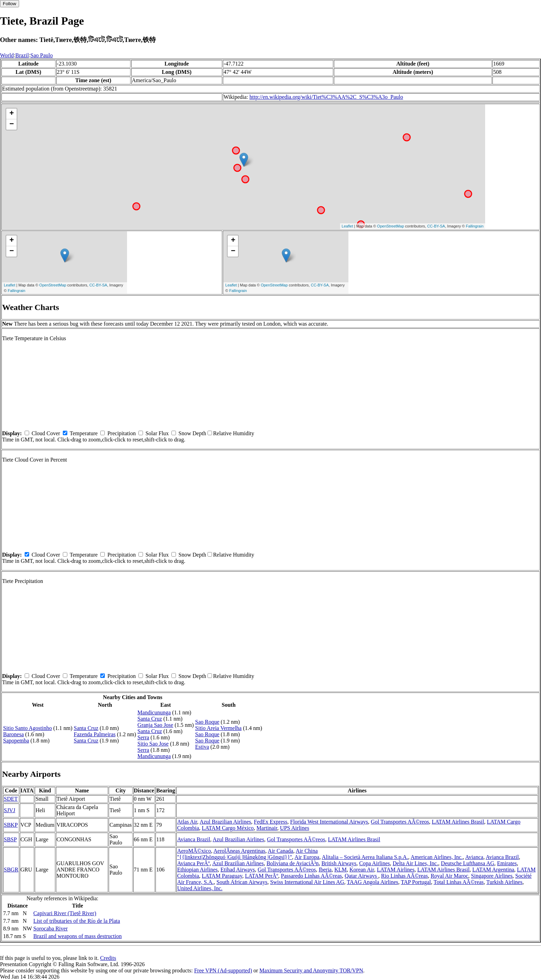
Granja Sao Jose (155, 725)
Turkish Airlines (505, 882)
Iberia (325, 870)
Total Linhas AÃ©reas (459, 882)
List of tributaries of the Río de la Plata (77, 921)
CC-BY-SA (436, 226)
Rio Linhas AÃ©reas (404, 876)
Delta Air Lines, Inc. (416, 863)
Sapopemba (16, 741)
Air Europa (307, 857)
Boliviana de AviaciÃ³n (293, 863)
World (7, 55)
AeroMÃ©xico (194, 851)
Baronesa (14, 734)
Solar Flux (157, 433)
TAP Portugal (416, 882)
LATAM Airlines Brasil (458, 822)
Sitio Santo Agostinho (27, 728)
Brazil (22, 55)
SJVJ (10, 810)
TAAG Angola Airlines (372, 882)
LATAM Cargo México (228, 828)
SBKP (11, 825)
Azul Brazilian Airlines (225, 822)
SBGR (11, 870)
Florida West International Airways (329, 822)
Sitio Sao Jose (153, 744)
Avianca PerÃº (193, 863)
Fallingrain (475, 226)
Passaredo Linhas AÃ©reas (312, 876)
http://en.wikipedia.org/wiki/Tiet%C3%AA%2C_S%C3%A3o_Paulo (326, 97)
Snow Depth (192, 433)
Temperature (84, 433)
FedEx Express (271, 822)
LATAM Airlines (396, 870)
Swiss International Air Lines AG (307, 882)
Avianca (474, 857)
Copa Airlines (374, 863)
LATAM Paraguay (222, 876)
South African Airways (242, 882)
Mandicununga (154, 712)
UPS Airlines (295, 828)
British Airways (339, 863)
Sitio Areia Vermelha (218, 728)
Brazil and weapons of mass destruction (78, 936)
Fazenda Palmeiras (95, 734)
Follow (10, 4)
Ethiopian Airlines (197, 870)
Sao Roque (207, 722)
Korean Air (362, 870)
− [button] (12, 124)
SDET (11, 799)
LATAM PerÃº (262, 876)
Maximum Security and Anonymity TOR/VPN (311, 970)
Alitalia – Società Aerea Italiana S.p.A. (365, 857)
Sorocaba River (50, 929)
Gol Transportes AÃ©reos (400, 822)
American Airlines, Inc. (437, 857)
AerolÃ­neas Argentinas (239, 851)
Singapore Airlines (492, 876)
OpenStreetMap (391, 226)
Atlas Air (187, 822)
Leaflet (348, 226)
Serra (143, 737)
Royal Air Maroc (449, 876)
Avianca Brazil (193, 839)
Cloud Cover (46, 433)
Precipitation (121, 433)
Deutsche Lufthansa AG (468, 863)
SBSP (10, 839)
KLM (340, 870)
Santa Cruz (86, 728)
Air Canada (281, 851)
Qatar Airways (361, 876)
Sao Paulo (42, 55)
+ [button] (12, 114)
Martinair (267, 828)
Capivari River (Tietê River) (65, 913)
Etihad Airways (238, 870)
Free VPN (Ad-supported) (223, 970)
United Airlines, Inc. (200, 888)
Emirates (507, 863)
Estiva (202, 747)
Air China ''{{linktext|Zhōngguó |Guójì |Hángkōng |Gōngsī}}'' (247, 854)
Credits (108, 958)
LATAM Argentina (493, 870)
